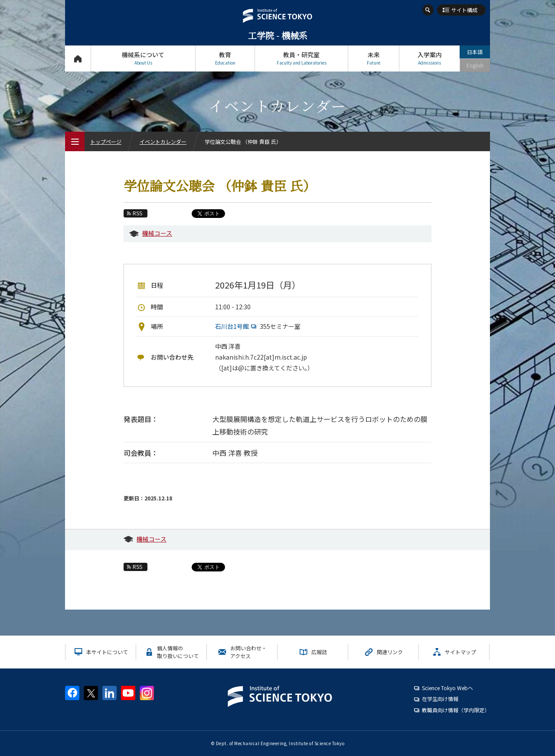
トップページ (78, 58)
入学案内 (429, 58)
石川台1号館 (237, 326)
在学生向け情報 (440, 699)
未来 (374, 58)
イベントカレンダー (163, 141)
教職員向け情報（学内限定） (456, 710)
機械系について (143, 58)
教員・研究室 (301, 58)
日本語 (475, 52)
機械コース (157, 233)
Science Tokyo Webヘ (447, 688)
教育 (225, 58)
